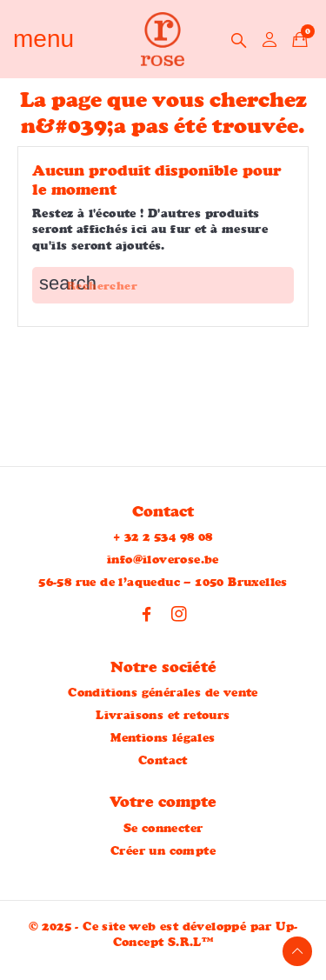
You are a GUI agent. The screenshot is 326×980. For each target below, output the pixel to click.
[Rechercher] (163, 285)
